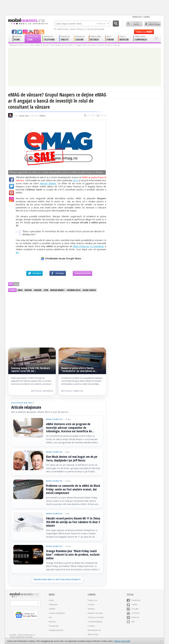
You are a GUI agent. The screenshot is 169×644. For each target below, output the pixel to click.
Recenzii (52, 622)
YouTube (133, 613)
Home (51, 600)
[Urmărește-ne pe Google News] (61, 259)
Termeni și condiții (96, 617)
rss (42, 32)
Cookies (91, 626)
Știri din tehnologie (96, 29)
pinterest (36, 32)
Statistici (91, 609)
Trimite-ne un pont (144, 32)
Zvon (46, 290)
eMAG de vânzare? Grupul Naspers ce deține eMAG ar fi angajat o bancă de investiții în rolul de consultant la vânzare (78, 45)
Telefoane (53, 605)
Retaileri (43, 116)
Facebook (11, 180)
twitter (20, 32)
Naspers (28, 290)
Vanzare (38, 290)
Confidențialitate (95, 622)
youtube (31, 32)
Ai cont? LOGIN (134, 24)
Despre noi (137, 16)
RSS (131, 622)
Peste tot (103, 24)
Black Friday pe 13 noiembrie (89, 246)
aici (17, 252)
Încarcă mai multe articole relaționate (57, 579)
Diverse (32, 45)
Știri (26, 45)
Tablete (52, 609)
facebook (14, 32)
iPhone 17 (81, 29)
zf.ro (16, 284)
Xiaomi (73, 29)
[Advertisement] (33, 318)
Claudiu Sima (24, 116)
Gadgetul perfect (56, 630)
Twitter (11, 186)
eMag (20, 290)
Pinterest (11, 193)
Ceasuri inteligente (57, 613)
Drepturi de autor (95, 613)
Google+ (11, 199)
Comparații (54, 626)
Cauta (116, 24)
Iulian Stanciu (89, 290)
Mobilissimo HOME (16, 45)
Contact (147, 16)
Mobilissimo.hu (94, 630)
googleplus (25, 32)
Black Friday (63, 29)
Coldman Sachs (73, 290)
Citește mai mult (122, 641)
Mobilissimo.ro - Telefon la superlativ (28, 21)
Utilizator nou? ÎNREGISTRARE (153, 24)
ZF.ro (76, 180)
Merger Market (48, 183)
